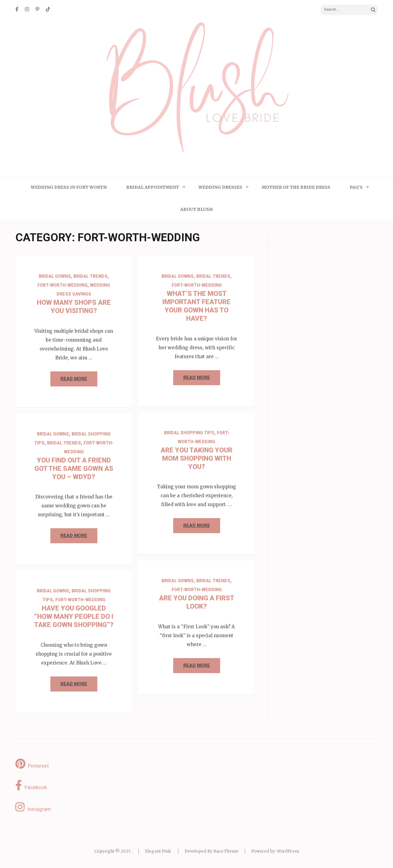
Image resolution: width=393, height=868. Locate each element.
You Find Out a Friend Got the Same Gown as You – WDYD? (74, 469)
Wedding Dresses (220, 187)
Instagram (33, 807)
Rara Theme (226, 851)
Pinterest (32, 764)
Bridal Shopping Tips (189, 433)
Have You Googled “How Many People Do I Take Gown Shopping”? (74, 616)
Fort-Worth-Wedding (62, 285)
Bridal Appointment (153, 187)
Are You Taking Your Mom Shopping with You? (196, 458)
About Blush (196, 209)
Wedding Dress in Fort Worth (69, 187)
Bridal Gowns (55, 276)
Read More (74, 379)
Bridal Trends (90, 276)
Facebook (31, 785)
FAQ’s (356, 187)
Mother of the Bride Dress (296, 187)
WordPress (288, 851)
